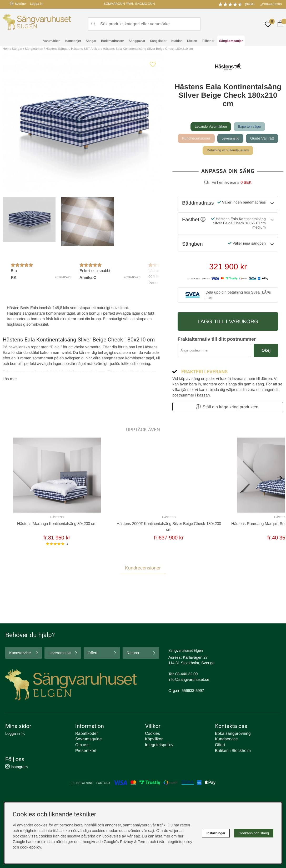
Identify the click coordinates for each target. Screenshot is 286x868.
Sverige (18, 4)
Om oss (82, 745)
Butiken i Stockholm (232, 751)
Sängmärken (34, 49)
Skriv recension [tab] (264, 584)
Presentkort (85, 751)
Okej (266, 351)
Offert (92, 654)
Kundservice (20, 654)
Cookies (152, 734)
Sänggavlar (137, 41)
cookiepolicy (31, 847)
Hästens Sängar (57, 49)
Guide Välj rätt (263, 138)
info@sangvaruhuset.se (189, 680)
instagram (17, 767)
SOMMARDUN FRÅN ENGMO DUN (129, 4)
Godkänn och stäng (254, 833)
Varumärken (52, 41)
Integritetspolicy (158, 745)
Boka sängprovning (232, 734)
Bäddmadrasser (112, 41)
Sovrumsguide (88, 740)
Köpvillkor (153, 740)
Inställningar (216, 833)
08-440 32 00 (186, 675)
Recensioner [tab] (16, 583)
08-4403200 (273, 4)
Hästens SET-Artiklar (86, 49)
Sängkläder (158, 41)
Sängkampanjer (231, 41)
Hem (6, 49)
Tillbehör (208, 41)
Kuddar (177, 41)
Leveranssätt (60, 654)
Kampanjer (73, 41)
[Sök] (144, 24)
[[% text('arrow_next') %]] (279, 478)
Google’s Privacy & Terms (126, 842)
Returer (133, 654)
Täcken (192, 41)
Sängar (91, 41)
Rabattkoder (86, 734)
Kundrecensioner (195, 138)
